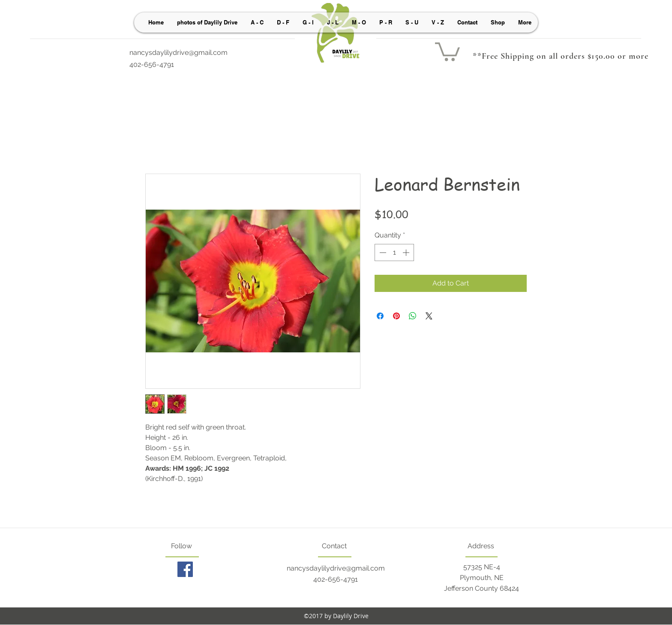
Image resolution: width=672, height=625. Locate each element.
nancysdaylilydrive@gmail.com (178, 53)
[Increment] (407, 252)
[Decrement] (382, 252)
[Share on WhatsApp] (413, 316)
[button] (447, 51)
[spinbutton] (394, 252)
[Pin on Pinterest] (396, 316)
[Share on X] (429, 316)
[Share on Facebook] (380, 316)
